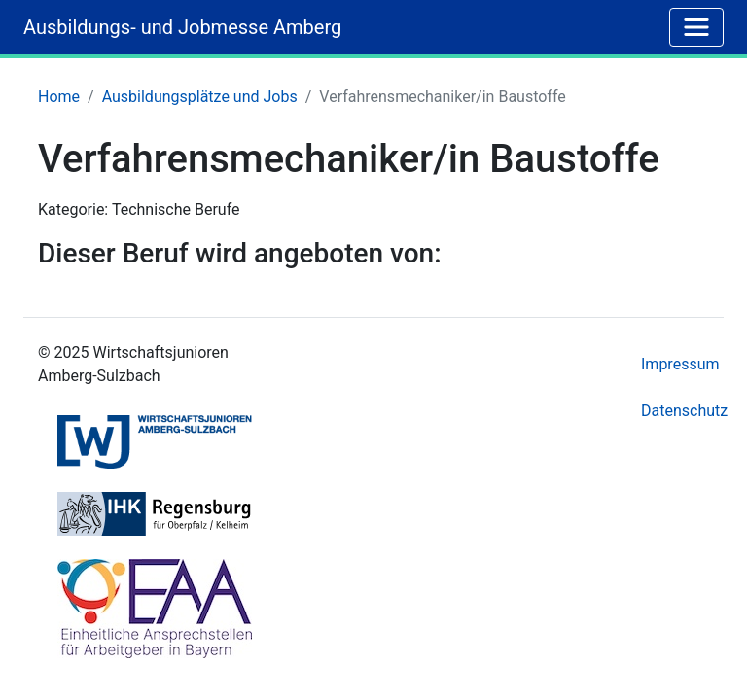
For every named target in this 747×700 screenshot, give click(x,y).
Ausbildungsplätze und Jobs (200, 97)
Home (59, 97)
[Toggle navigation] (696, 27)
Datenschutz (684, 411)
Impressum (680, 364)
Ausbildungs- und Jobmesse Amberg (182, 27)
